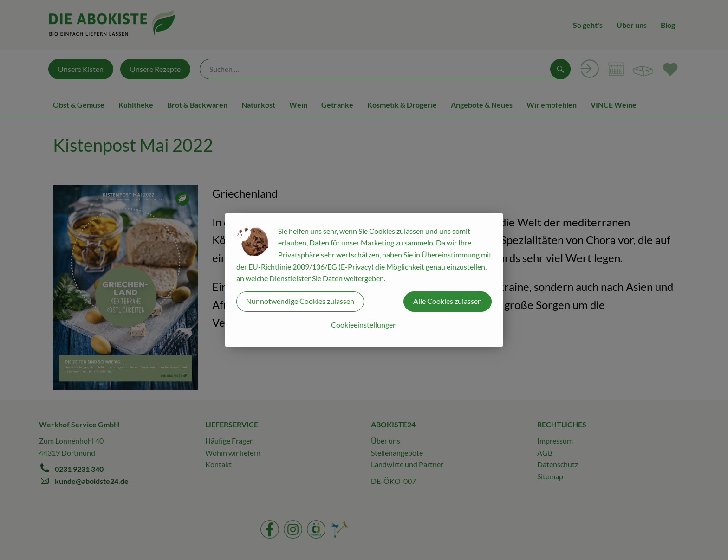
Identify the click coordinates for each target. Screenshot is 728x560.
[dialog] (364, 280)
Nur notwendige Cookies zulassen (300, 301)
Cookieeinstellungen (364, 325)
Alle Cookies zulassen (448, 301)
